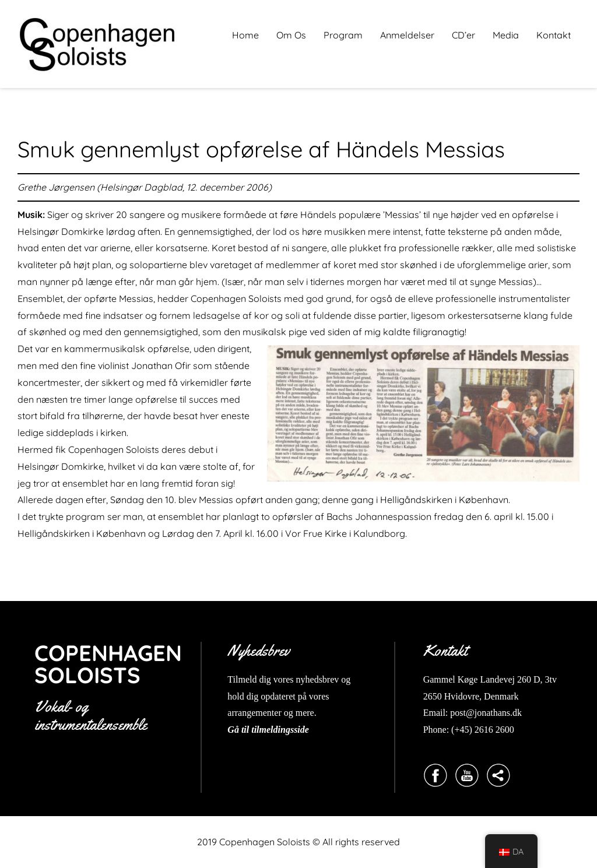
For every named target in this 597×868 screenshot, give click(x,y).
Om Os (291, 35)
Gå (233, 730)
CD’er (463, 35)
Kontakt (554, 35)
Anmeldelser (407, 35)
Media (506, 35)
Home (245, 35)
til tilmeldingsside (274, 730)
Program (343, 35)
